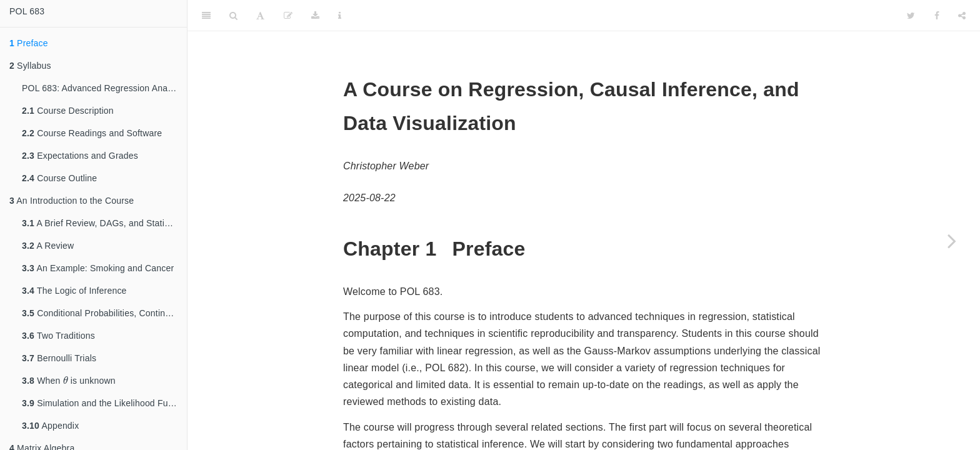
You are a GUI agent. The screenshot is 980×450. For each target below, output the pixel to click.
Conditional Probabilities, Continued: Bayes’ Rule (104, 313)
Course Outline (59, 178)
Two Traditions (58, 336)
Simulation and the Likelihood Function (104, 403)
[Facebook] (937, 16)
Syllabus (30, 66)
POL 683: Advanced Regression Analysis (103, 88)
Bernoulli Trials (59, 358)
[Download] (315, 16)
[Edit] (288, 16)
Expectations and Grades (80, 156)
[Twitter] (911, 16)
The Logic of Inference (74, 291)
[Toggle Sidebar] (206, 16)
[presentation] (66, 380)
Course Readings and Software (92, 133)
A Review (48, 246)
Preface (29, 43)
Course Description (68, 111)
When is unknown (69, 380)
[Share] (962, 16)
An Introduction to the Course (72, 201)
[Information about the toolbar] (340, 16)
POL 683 (27, 11)
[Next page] (952, 241)
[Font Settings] (260, 16)
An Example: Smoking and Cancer (98, 268)
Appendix (50, 426)
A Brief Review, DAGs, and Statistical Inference (104, 223)
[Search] (233, 16)
